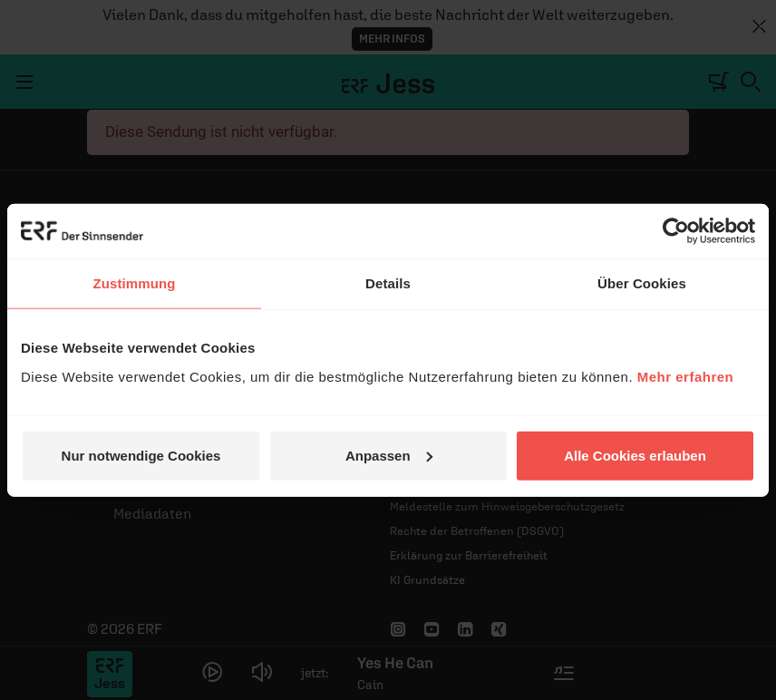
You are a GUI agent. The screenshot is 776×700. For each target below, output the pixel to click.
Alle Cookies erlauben (635, 455)
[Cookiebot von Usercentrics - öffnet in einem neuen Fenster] (676, 231)
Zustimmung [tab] (135, 283)
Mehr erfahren (686, 376)
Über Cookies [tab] (642, 283)
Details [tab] (388, 283)
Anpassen (389, 455)
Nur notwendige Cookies (141, 455)
